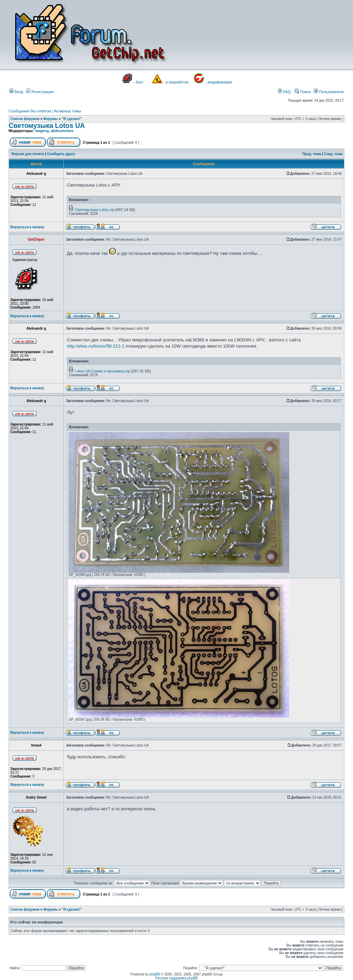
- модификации (219, 82)
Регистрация (40, 92)
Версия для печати (28, 154)
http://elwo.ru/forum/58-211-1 (96, 346)
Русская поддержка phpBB (176, 978)
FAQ (284, 92)
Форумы (51, 119)
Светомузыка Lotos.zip (95, 210)
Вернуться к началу (27, 227)
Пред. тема (312, 154)
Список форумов (25, 119)
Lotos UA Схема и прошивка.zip (102, 371)
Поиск (303, 92)
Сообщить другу (61, 154)
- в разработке (176, 82)
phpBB (155, 974)
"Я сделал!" (72, 119)
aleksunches (62, 131)
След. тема (333, 154)
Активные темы (67, 111)
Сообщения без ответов (30, 111)
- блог (138, 82)
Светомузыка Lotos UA (47, 126)
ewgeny (42, 131)
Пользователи (329, 92)
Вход (16, 92)
